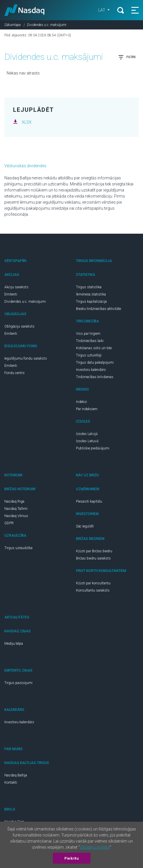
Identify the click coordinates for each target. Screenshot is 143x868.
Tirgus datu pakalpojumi (95, 363)
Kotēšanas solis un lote (94, 348)
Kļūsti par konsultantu (93, 583)
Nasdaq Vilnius (16, 516)
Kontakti (11, 782)
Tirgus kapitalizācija (91, 302)
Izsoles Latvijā (87, 434)
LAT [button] (102, 10)
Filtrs (127, 57)
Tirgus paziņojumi (18, 683)
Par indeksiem (87, 409)
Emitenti (11, 294)
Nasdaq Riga (14, 501)
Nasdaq (25, 10)
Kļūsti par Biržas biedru (94, 551)
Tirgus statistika (89, 287)
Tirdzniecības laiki (90, 341)
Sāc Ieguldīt (85, 526)
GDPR (9, 523)
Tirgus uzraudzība (18, 548)
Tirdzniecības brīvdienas (95, 377)
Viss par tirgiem (88, 334)
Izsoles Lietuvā (87, 441)
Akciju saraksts (16, 287)
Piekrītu (71, 858)
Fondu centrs (15, 373)
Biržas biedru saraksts (93, 558)
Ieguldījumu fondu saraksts (26, 358)
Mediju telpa (14, 644)
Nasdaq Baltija (16, 775)
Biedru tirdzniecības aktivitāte (98, 309)
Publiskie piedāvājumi (93, 448)
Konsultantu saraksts (93, 590)
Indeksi (82, 402)
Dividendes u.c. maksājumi (25, 302)
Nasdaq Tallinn (16, 509)
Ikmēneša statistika (91, 294)
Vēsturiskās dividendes (25, 166)
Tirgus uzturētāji (89, 355)
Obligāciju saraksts (19, 326)
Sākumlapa (12, 25)
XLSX (27, 122)
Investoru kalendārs (91, 370)
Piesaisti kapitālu (89, 501)
